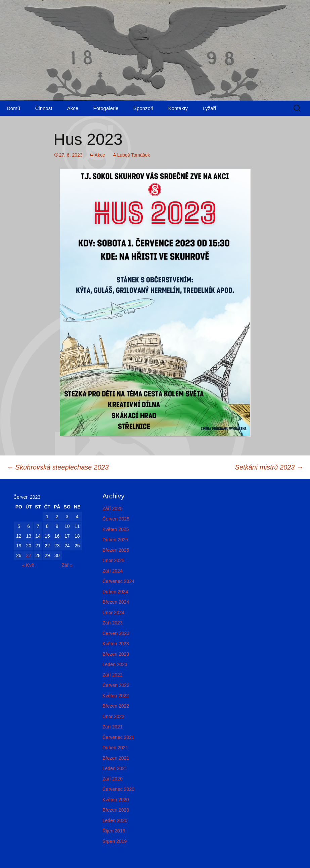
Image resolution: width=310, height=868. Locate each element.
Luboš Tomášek (134, 155)
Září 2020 (113, 779)
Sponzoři (143, 108)
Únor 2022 (113, 716)
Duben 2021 (115, 748)
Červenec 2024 (118, 581)
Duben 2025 (115, 540)
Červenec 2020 (118, 789)
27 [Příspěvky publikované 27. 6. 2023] (29, 555)
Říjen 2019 (114, 831)
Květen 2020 (116, 800)
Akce (73, 108)
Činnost (43, 108)
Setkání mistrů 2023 (269, 467)
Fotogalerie (106, 108)
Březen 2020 (116, 810)
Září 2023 (113, 623)
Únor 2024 (113, 612)
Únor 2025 (113, 560)
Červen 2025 (116, 519)
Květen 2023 (116, 644)
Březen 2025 (116, 550)
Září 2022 (113, 675)
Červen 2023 (116, 633)
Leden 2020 (115, 820)
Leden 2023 (115, 664)
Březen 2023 (116, 654)
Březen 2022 (116, 706)
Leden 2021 (115, 768)
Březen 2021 (116, 758)
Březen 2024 (116, 602)
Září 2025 (113, 508)
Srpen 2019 (115, 841)
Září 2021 (113, 727)
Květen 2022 (116, 696)
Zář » (67, 565)
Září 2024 (113, 571)
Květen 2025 (116, 529)
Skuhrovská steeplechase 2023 (58, 467)
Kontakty (178, 108)
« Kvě (28, 565)
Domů (13, 108)
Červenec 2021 (118, 737)
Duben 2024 (115, 592)
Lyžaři (209, 108)
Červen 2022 (116, 685)
